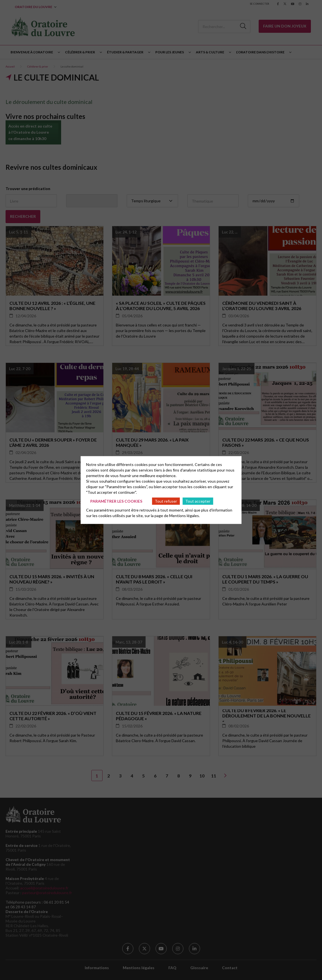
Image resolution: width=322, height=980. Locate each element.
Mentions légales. (184, 516)
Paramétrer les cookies (116, 501)
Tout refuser (166, 501)
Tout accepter (198, 501)
